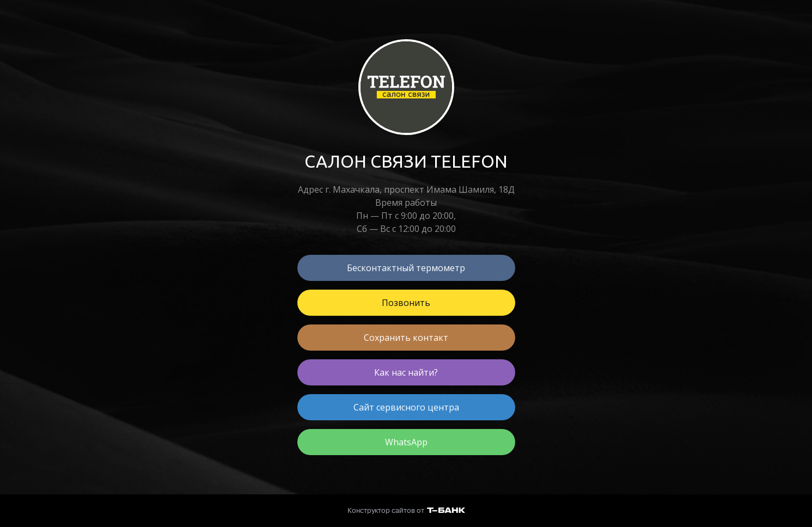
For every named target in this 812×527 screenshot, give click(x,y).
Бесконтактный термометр (406, 268)
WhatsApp (406, 442)
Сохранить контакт (406, 338)
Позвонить (406, 303)
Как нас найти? (406, 372)
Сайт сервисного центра (406, 407)
